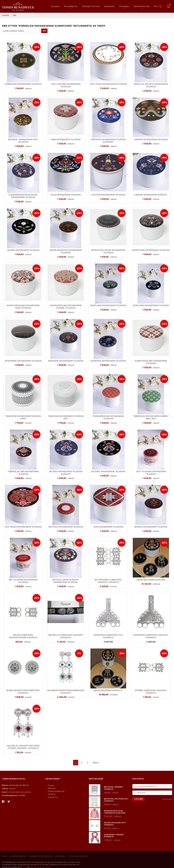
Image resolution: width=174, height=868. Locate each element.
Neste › (96, 763)
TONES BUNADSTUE (56, 791)
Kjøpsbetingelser (18, 856)
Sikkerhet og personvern (41, 856)
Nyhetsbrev (60, 856)
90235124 (12, 789)
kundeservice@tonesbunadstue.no (20, 792)
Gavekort (52, 794)
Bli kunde (52, 788)
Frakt (4, 856)
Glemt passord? (167, 799)
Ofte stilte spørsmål (78, 856)
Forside (51, 785)
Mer (156, 6)
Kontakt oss (53, 797)
